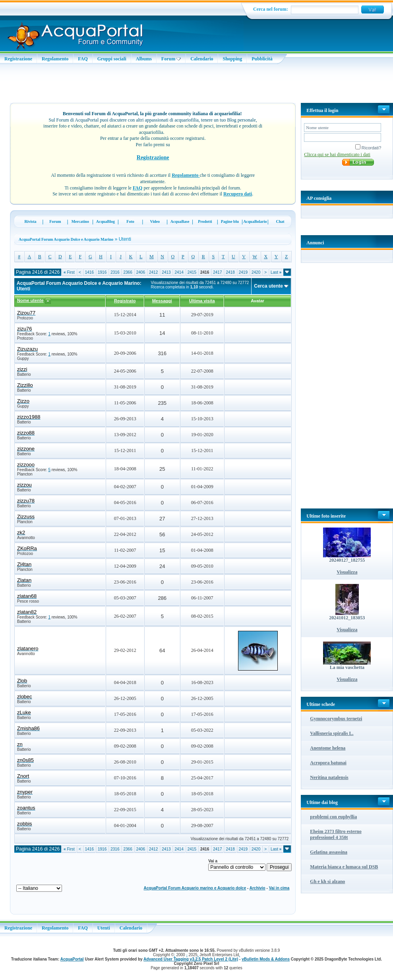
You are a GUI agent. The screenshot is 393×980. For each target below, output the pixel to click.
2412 (153, 272)
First (69, 272)
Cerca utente (268, 286)
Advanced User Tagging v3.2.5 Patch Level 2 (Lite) (191, 959)
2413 (166, 272)
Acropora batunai (328, 763)
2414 (179, 272)
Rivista (31, 221)
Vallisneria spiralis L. (332, 733)
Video (155, 221)
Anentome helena (328, 748)
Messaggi (162, 301)
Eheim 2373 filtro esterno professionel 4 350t (336, 834)
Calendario (202, 59)
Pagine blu (230, 221)
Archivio (257, 888)
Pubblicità (262, 59)
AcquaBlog (106, 221)
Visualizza (347, 572)
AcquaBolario (255, 221)
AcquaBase (180, 221)
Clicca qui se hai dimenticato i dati (337, 155)
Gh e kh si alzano (327, 881)
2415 (192, 272)
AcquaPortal (72, 959)
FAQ (83, 59)
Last (276, 272)
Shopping (232, 59)
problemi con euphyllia (333, 817)
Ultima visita (202, 301)
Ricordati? (368, 148)
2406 (141, 272)
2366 (128, 272)
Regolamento (55, 59)
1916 (102, 272)
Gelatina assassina (329, 852)
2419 (243, 272)
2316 (115, 272)
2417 (217, 272)
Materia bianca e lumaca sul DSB (344, 867)
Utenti (104, 928)
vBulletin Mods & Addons (266, 959)
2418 (230, 272)
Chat (280, 221)
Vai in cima (279, 888)
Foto (130, 221)
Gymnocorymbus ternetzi (336, 719)
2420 (256, 272)
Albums (144, 59)
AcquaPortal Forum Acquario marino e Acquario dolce (195, 888)
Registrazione (18, 59)
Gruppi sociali (112, 59)
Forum (171, 59)
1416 (89, 272)
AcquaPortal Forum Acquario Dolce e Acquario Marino (66, 239)
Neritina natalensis (329, 777)
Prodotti (205, 221)
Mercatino (80, 221)
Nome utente (30, 300)
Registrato (125, 301)
